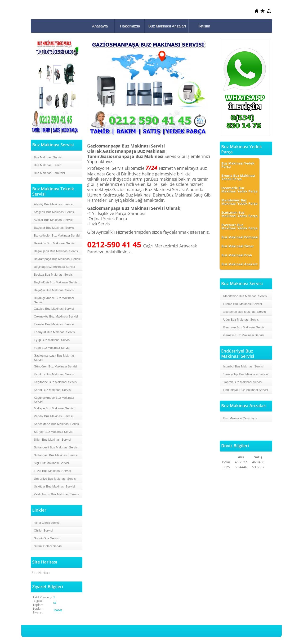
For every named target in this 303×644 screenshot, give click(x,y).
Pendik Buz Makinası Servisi (53, 416)
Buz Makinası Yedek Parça (238, 165)
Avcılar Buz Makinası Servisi (53, 220)
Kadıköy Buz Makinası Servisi (54, 374)
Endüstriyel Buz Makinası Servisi (246, 390)
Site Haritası (41, 573)
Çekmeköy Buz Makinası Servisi (56, 316)
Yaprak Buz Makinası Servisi (243, 382)
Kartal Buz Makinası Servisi (53, 390)
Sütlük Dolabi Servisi (48, 546)
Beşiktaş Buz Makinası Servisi (54, 267)
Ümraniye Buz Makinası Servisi (55, 479)
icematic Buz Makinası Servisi (244, 335)
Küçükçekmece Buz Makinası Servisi (54, 400)
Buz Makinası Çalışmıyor (240, 418)
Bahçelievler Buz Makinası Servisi (57, 235)
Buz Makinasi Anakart (239, 264)
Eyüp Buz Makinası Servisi (52, 340)
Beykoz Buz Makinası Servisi (54, 275)
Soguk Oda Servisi (47, 538)
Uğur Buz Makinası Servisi (241, 320)
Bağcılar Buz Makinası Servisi (54, 228)
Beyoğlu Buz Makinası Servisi (54, 290)
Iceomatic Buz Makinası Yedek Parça (239, 190)
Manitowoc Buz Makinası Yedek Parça (239, 202)
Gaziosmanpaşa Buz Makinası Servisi (55, 358)
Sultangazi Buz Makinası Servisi (56, 455)
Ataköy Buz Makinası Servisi (53, 204)
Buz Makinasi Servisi (48, 157)
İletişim (204, 26)
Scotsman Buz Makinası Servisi (245, 312)
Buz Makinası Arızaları (167, 26)
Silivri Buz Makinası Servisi (52, 440)
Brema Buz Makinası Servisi (243, 304)
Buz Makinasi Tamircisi (49, 173)
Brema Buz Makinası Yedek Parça (238, 177)
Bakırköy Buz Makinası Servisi (55, 243)
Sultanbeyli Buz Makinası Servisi (56, 447)
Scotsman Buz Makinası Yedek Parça (239, 214)
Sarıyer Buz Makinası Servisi (53, 432)
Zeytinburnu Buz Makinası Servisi (57, 494)
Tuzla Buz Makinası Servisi (52, 471)
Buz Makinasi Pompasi (240, 237)
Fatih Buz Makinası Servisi (52, 348)
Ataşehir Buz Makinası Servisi (54, 212)
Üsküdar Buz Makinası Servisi (54, 486)
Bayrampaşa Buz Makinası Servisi (57, 259)
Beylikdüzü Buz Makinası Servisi (56, 282)
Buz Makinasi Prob (237, 255)
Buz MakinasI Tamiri (48, 165)
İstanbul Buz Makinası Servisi (243, 366)
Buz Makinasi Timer (238, 246)
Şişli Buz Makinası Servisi (51, 463)
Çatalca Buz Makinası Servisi (54, 309)
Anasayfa (100, 26)
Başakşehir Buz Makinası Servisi (56, 251)
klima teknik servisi (47, 523)
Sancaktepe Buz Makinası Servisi (57, 424)
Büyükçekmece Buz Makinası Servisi (54, 300)
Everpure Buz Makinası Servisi (244, 327)
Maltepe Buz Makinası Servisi (54, 408)
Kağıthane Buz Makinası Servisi (56, 382)
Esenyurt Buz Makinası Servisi (55, 332)
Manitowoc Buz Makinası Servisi (245, 296)
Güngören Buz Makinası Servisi (55, 366)
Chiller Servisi (43, 530)
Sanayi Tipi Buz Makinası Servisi (245, 374)
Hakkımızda (130, 26)
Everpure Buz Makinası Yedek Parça (239, 226)
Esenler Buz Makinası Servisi (54, 324)
